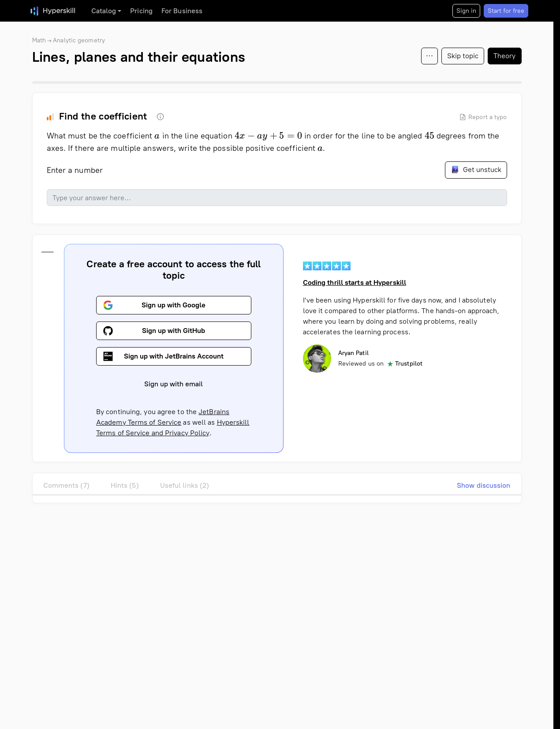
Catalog (104, 11)
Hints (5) (125, 485)
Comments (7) (66, 485)
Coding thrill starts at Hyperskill (354, 282)
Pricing (141, 11)
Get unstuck (476, 169)
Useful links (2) (185, 485)
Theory (505, 56)
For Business (182, 11)
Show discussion (484, 485)
